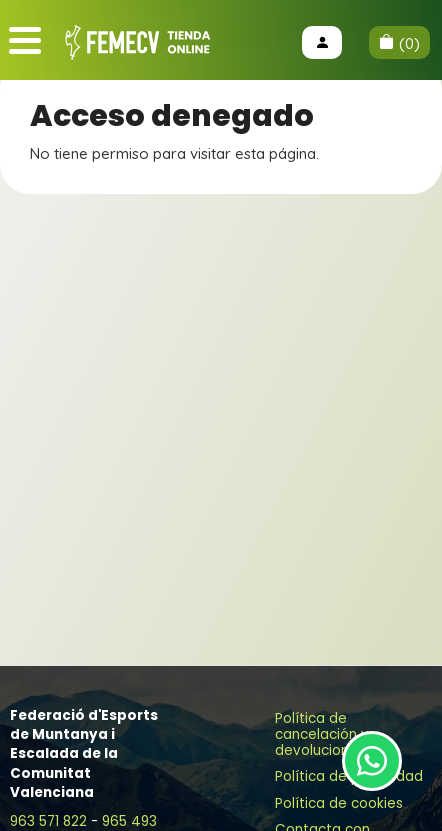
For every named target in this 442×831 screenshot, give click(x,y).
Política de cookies (339, 803)
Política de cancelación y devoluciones (322, 734)
